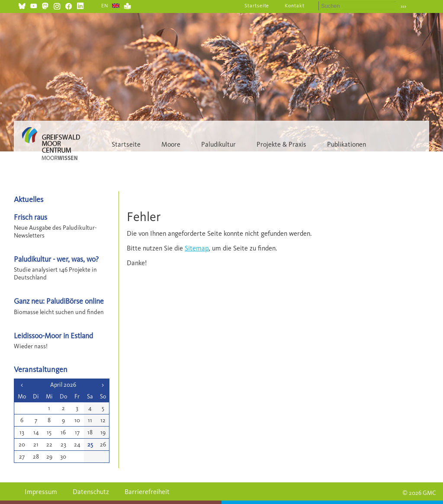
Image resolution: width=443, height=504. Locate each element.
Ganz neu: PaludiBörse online (59, 301)
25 (90, 445)
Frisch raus (30, 217)
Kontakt (295, 6)
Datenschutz (91, 492)
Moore (171, 144)
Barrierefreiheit (147, 492)
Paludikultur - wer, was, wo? (56, 259)
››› (403, 6)
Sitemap (197, 248)
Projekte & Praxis (281, 144)
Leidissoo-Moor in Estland (53, 335)
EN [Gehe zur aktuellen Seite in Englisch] (105, 6)
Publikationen (347, 144)
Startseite (257, 6)
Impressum (41, 492)
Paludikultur (218, 144)
